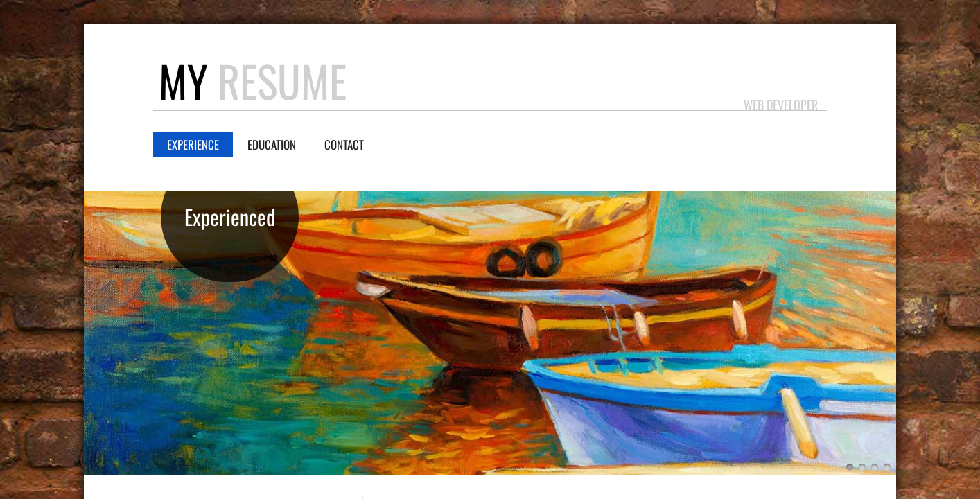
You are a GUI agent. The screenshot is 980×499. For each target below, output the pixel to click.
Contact (344, 145)
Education (272, 145)
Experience (193, 145)
